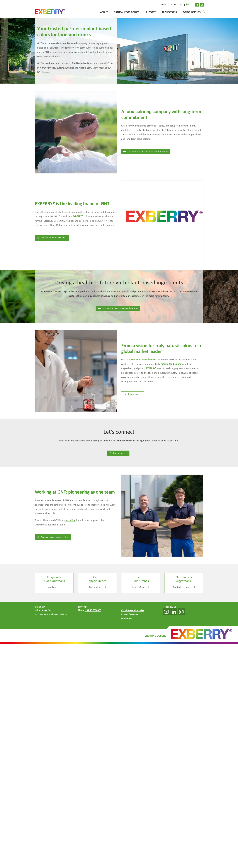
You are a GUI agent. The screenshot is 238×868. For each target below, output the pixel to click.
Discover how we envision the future (118, 309)
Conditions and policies (133, 610)
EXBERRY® (151, 369)
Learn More (52, 587)
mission (48, 292)
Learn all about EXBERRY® (52, 238)
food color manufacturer (143, 360)
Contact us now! (182, 587)
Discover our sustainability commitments (145, 152)
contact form (124, 441)
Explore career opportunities (53, 537)
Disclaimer (127, 619)
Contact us (116, 453)
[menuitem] (189, 5)
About (104, 12)
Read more (131, 394)
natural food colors (171, 364)
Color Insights (192, 12)
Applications (169, 12)
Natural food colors (127, 12)
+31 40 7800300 (93, 610)
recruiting (70, 520)
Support (150, 12)
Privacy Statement (130, 615)
